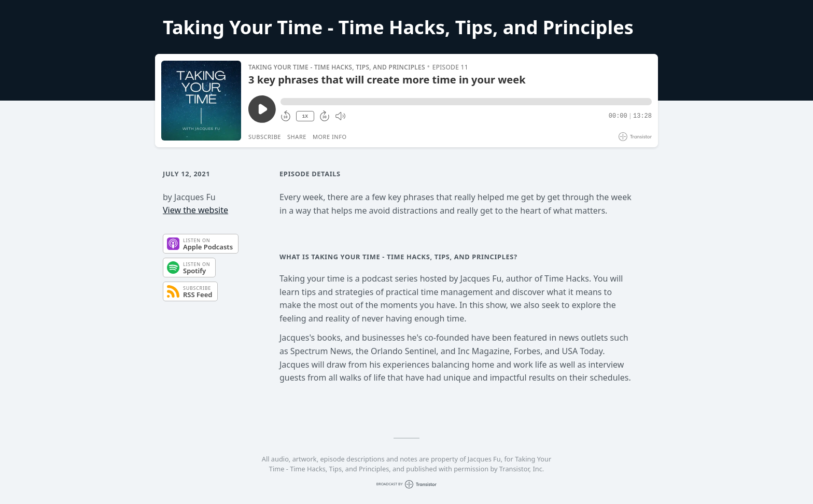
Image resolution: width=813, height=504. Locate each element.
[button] (466, 102)
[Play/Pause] (201, 101)
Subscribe (265, 137)
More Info (330, 137)
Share (297, 137)
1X (305, 116)
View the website (195, 210)
